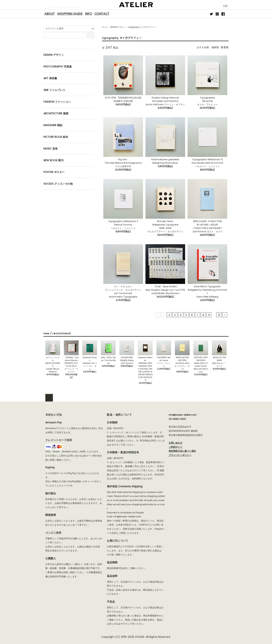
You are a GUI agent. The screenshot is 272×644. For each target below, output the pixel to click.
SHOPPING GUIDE (70, 14)
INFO (88, 14)
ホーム (105, 27)
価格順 (215, 47)
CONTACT (102, 14)
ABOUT (50, 14)
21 (219, 315)
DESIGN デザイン (118, 27)
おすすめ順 (202, 47)
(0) (222, 6)
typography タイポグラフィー (142, 27)
